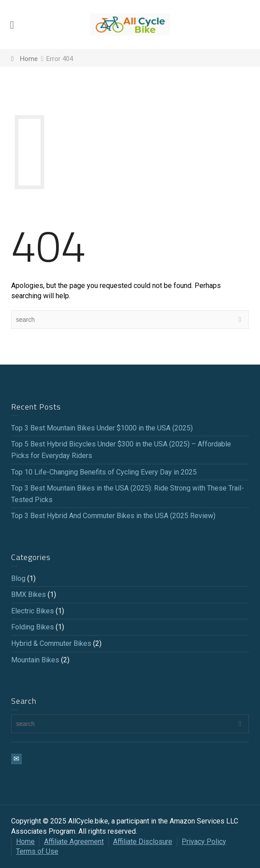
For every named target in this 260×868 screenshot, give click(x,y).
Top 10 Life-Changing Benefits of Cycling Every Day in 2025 (104, 472)
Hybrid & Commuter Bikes (51, 643)
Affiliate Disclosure (143, 842)
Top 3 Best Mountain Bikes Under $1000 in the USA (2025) (102, 428)
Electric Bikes (32, 611)
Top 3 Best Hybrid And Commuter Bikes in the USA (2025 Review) (113, 516)
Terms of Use (37, 851)
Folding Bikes (32, 627)
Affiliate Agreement (74, 842)
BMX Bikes (28, 594)
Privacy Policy (204, 842)
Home (25, 842)
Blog (18, 578)
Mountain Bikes (35, 660)
